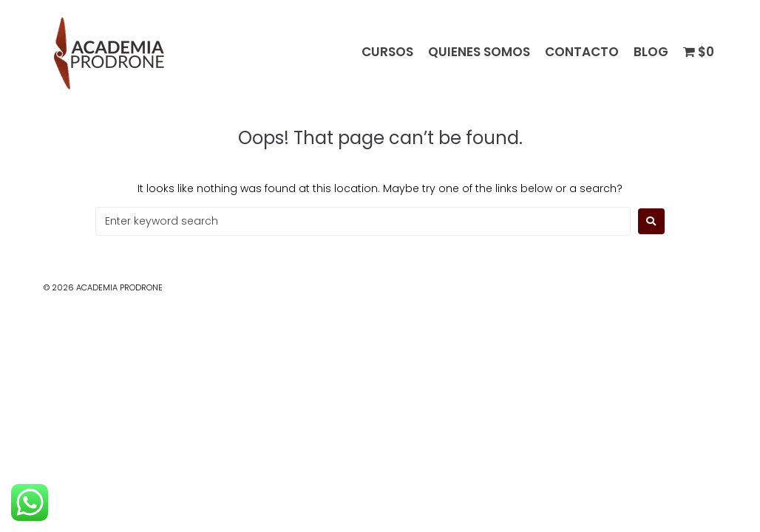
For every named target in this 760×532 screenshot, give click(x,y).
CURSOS (387, 52)
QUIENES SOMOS (479, 52)
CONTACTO (582, 52)
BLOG (651, 52)
